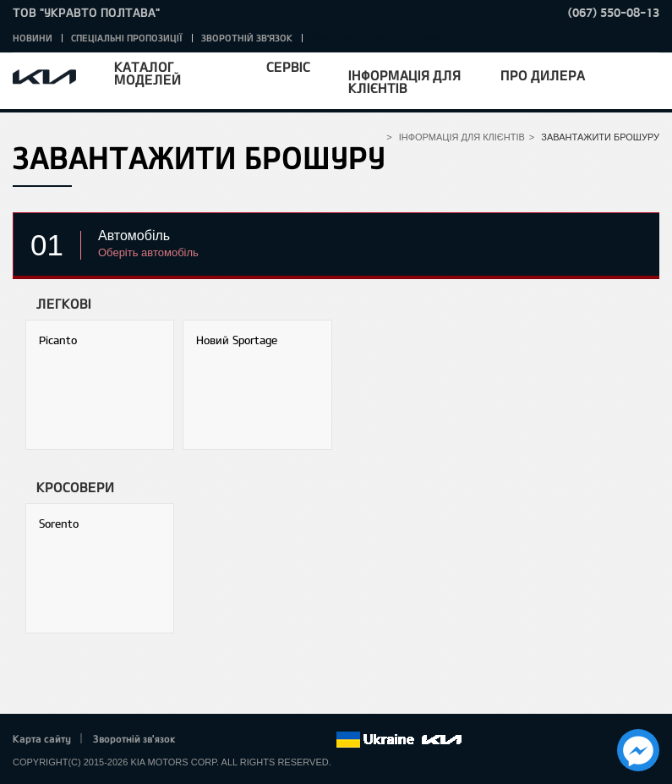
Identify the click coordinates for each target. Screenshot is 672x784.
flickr (323, 740)
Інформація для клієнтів (404, 81)
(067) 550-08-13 (614, 12)
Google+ (253, 740)
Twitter (229, 740)
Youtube (276, 740)
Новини (33, 38)
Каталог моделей (148, 73)
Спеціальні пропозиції (127, 38)
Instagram (299, 740)
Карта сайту (42, 738)
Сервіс (288, 66)
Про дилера (543, 75)
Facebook (206, 740)
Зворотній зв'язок (247, 38)
